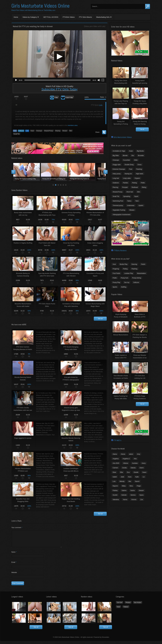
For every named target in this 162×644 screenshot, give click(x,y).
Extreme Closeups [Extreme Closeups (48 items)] (119, 169)
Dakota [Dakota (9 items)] (133, 468)
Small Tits (17, 134)
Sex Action (138, 606)
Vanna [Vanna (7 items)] (125, 500)
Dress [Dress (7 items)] (140, 165)
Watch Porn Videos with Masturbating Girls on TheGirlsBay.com (33, 10)
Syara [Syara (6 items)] (141, 495)
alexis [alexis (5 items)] (131, 454)
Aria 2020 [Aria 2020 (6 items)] (116, 463)
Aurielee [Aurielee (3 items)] (135, 463)
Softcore (21, 131)
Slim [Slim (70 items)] (139, 192)
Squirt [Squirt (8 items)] (136, 196)
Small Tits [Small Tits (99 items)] (116, 196)
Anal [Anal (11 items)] (114, 264)
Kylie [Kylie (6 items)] (137, 477)
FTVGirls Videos (69, 17)
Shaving (58, 131)
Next (106, 172)
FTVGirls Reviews (120, 250)
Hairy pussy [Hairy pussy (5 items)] (117, 174)
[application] (59, 56)
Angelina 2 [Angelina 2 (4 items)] (126, 459)
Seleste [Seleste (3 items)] (124, 495)
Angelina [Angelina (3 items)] (116, 459)
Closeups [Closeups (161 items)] (116, 160)
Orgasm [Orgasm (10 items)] (137, 178)
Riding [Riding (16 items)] (144, 187)
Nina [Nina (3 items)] (131, 486)
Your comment (17, 528)
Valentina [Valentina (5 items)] (116, 500)
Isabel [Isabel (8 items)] (115, 477)
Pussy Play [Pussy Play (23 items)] (116, 282)
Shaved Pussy (49, 131)
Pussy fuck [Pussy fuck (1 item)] (125, 278)
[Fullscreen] (103, 80)
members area (73, 125)
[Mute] (99, 80)
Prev (13, 172)
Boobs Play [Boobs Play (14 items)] (124, 264)
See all (100, 319)
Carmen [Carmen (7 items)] (115, 468)
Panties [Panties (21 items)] (125, 183)
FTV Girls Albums (85, 17)
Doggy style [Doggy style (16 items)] (117, 165)
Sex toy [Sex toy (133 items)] (127, 282)
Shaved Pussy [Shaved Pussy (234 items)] (118, 192)
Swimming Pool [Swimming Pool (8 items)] (118, 201)
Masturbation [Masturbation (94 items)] (141, 273)
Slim (71, 131)
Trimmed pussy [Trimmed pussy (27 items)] (118, 205)
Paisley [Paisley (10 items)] (115, 490)
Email (14, 565)
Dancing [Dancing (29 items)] (134, 264)
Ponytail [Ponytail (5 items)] (125, 187)
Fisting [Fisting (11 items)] (125, 269)
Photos (128, 606)
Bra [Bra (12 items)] (133, 156)
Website (14, 576)
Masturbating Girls (103, 17)
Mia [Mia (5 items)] (130, 481)
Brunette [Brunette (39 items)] (141, 156)
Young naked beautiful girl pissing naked (54, 172)
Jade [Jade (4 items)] (122, 477)
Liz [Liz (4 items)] (144, 477)
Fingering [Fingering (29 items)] (116, 269)
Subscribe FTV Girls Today (60, 89)
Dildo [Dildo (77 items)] (136, 160)
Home (16, 17)
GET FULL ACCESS (51, 17)
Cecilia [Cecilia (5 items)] (124, 468)
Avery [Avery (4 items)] (144, 463)
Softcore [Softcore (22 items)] (136, 282)
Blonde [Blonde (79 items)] (125, 156)
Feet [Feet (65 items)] (131, 169)
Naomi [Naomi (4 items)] (137, 481)
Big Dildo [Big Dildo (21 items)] (116, 156)
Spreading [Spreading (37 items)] (127, 196)
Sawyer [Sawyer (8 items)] (141, 490)
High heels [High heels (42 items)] (140, 174)
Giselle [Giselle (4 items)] (136, 472)
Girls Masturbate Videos (123, 137)
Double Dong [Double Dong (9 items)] (129, 165)
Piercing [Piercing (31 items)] (115, 187)
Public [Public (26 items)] (115, 278)
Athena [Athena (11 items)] (126, 463)
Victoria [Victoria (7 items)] (134, 500)
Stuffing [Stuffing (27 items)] (124, 287)
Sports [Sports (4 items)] (115, 287)
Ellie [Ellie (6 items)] (122, 472)
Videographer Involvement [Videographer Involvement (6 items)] (121, 215)
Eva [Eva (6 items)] (128, 472)
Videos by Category (30, 17)
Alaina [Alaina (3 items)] (115, 454)
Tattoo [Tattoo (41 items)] (129, 201)
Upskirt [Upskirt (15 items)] (141, 205)
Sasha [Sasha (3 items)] (133, 490)
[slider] (58, 80)
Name (14, 555)
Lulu (103, 26)
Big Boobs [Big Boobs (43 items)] (140, 151)
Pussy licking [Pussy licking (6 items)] (137, 278)
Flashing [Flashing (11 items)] (139, 169)
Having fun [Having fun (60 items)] (128, 174)
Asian (32, 131)
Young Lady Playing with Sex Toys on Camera (82, 172)
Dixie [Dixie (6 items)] (114, 472)
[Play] (16, 80)
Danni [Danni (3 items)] (142, 468)
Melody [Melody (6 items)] (122, 481)
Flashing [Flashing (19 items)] (134, 269)
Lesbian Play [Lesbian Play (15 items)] (129, 273)
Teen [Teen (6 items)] (137, 201)
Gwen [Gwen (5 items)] (144, 472)
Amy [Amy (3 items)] (139, 454)
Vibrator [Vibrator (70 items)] (132, 210)
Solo (15, 131)
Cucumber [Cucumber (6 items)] (126, 160)
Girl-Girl (120, 606)
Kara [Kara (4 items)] (130, 477)
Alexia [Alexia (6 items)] (123, 454)
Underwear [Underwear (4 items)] (131, 205)
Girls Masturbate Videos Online (40, 6)
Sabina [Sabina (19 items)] (124, 490)
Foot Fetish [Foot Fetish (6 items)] (116, 273)
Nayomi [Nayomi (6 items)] (115, 486)
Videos (126, 610)
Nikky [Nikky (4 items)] (124, 486)
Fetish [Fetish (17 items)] (143, 264)
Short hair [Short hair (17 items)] (130, 192)
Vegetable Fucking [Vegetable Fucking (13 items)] (119, 210)
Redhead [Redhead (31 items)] (135, 187)
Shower (65, 131)
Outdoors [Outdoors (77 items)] (116, 183)
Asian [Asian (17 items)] (131, 151)
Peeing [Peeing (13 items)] (134, 183)
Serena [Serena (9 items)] (133, 495)
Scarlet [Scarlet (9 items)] (115, 495)
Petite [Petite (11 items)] (143, 183)
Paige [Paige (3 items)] (139, 486)
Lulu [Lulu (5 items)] (114, 481)
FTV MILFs (117, 440)
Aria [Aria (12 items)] (135, 459)
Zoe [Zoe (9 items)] (142, 500)
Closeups (39, 131)
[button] (59, 57)
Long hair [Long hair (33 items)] (116, 178)
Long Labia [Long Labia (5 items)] (127, 178)
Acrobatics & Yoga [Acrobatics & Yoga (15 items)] (119, 151)
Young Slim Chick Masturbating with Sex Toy (27, 172)
